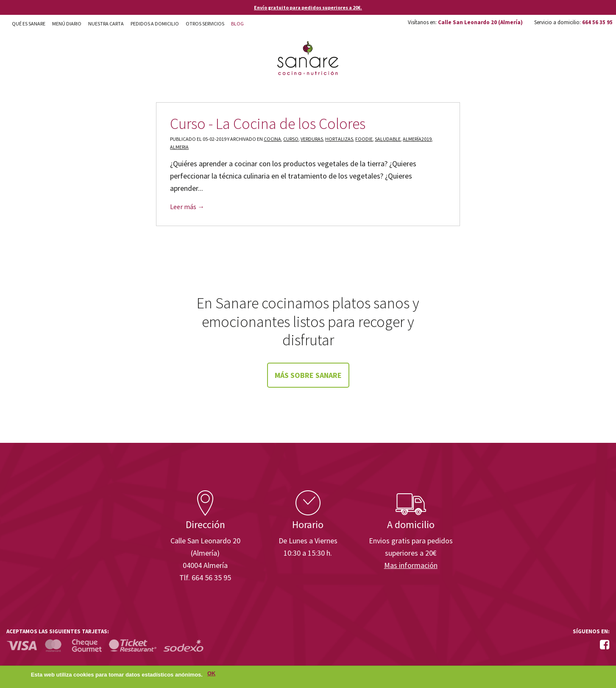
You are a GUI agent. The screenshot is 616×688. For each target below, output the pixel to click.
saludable (388, 139)
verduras (312, 139)
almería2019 (417, 139)
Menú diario (67, 24)
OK (211, 675)
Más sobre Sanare (308, 375)
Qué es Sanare (29, 24)
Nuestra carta (106, 24)
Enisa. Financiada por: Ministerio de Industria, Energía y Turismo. (577, 466)
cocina (272, 139)
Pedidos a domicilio (155, 24)
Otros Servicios (205, 24)
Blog (237, 24)
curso (291, 139)
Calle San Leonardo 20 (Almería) (480, 22)
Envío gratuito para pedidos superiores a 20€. (308, 7)
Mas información (411, 565)
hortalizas (339, 139)
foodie (364, 139)
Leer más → (187, 207)
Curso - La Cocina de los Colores (268, 124)
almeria (179, 147)
